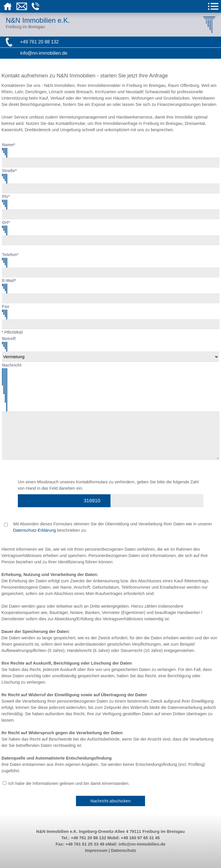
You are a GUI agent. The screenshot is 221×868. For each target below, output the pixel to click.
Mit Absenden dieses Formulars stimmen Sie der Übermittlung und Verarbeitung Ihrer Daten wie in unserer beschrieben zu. (108, 527)
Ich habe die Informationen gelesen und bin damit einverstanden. (69, 783)
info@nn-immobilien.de (44, 53)
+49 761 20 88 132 (39, 42)
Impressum (96, 850)
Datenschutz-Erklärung (34, 530)
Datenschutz (124, 850)
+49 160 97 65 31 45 (140, 838)
